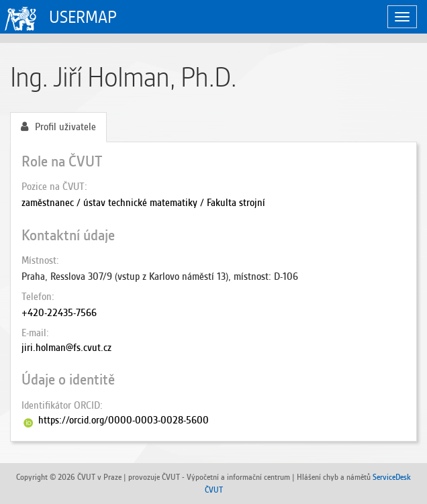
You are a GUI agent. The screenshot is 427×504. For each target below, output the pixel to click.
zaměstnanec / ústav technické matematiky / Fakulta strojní (143, 203)
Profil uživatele (58, 127)
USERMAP (83, 17)
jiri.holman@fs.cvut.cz (66, 348)
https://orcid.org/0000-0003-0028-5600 (124, 420)
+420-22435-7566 (59, 313)
